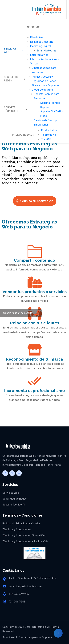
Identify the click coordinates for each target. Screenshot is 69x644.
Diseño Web (37, 37)
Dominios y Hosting (42, 42)
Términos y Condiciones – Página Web (25, 541)
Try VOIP (46, 139)
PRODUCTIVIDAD (22, 135)
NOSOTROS (34, 27)
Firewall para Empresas (46, 85)
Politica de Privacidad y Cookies (21, 524)
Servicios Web (11, 493)
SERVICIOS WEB (10, 50)
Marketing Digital (41, 46)
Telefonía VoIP (50, 135)
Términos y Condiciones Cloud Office (24, 536)
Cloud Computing (42, 90)
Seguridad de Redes (14, 499)
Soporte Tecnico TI (14, 505)
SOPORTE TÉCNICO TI (11, 109)
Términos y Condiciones (17, 529)
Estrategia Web (39, 55)
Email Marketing (46, 51)
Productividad (50, 130)
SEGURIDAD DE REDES (13, 79)
